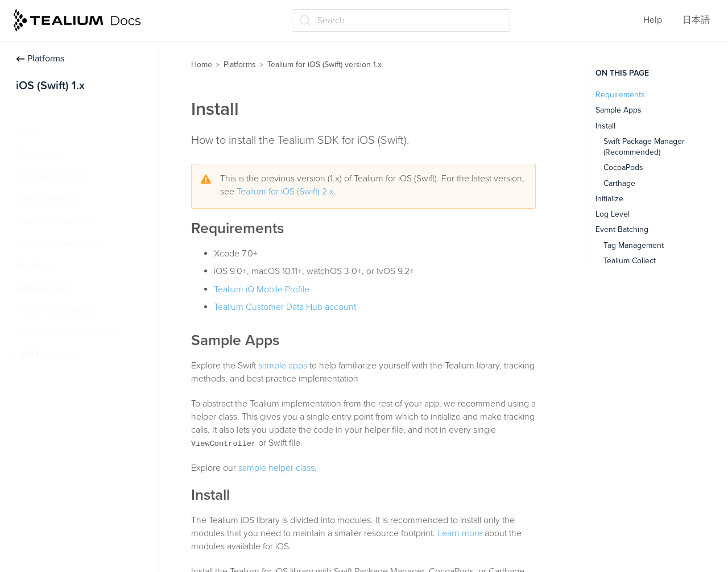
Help (653, 20)
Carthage (619, 183)
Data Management (52, 177)
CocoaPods (623, 167)
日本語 (696, 20)
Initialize (609, 199)
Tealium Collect (630, 261)
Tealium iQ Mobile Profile (262, 289)
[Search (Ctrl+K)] (401, 20)
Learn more (460, 533)
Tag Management (634, 245)
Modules (33, 266)
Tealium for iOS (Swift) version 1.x (324, 65)
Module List (43, 288)
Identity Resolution (53, 221)
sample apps (283, 366)
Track (26, 132)
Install (28, 110)
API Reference (49, 355)
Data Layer (37, 155)
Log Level (613, 214)
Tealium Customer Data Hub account (285, 307)
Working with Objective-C (67, 333)
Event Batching (622, 229)
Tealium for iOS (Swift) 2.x (285, 192)
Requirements (620, 95)
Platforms (40, 59)
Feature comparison (55, 310)
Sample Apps (619, 110)
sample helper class (276, 468)
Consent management (60, 243)
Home (202, 65)
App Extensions (47, 199)
